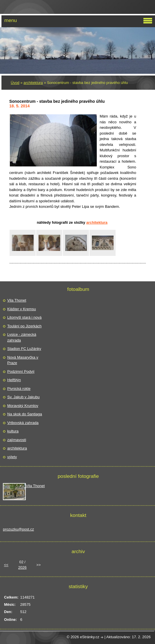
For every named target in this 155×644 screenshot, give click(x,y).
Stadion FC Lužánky (24, 349)
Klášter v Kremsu (22, 309)
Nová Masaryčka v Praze (23, 360)
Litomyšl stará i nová (24, 317)
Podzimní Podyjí (21, 371)
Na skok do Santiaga (25, 414)
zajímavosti (17, 440)
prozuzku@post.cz (18, 529)
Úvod (15, 83)
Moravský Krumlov (23, 406)
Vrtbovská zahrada (23, 423)
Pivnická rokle (19, 389)
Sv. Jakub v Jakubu (23, 397)
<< (6, 565)
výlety (12, 457)
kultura (13, 431)
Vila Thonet (17, 300)
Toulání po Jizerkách (24, 326)
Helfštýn (14, 380)
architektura (33, 83)
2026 (22, 567)
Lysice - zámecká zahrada (22, 337)
